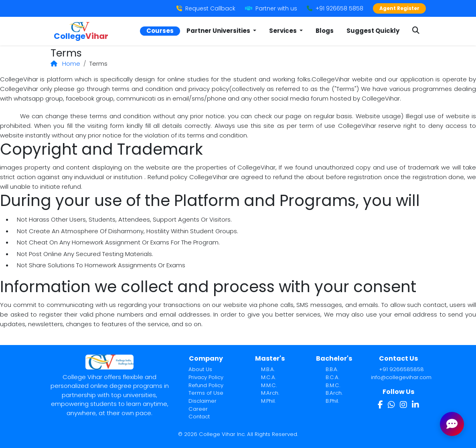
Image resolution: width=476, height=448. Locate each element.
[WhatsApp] (391, 405)
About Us (200, 369)
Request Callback (206, 8)
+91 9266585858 (401, 369)
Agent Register (399, 8)
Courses (160, 31)
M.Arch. (270, 393)
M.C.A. (268, 377)
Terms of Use (206, 393)
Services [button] (284, 31)
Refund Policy (206, 385)
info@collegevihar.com (401, 377)
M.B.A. (268, 369)
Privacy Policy (206, 377)
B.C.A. (332, 377)
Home (65, 64)
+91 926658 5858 (335, 8)
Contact (199, 417)
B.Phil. (332, 401)
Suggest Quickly (373, 31)
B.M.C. (333, 385)
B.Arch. (334, 393)
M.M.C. (269, 385)
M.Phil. (268, 401)
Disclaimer (203, 401)
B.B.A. (332, 369)
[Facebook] (380, 405)
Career (198, 409)
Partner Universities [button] (219, 31)
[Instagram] (403, 405)
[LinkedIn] (415, 405)
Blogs (325, 31)
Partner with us (271, 8)
